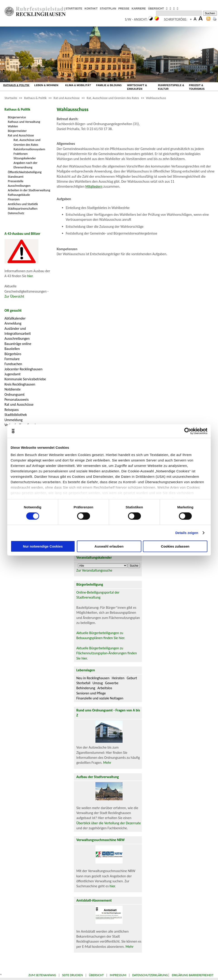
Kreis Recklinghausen (20, 384)
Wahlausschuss (156, 98)
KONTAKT (91, 9)
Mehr (107, 763)
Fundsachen (13, 364)
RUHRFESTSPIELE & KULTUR (171, 87)
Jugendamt (13, 374)
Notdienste (13, 389)
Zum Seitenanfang (42, 975)
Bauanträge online (18, 344)
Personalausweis (17, 399)
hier (30, 276)
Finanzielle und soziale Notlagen (100, 698)
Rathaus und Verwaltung (24, 122)
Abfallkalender (15, 318)
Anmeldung (13, 323)
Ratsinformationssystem (29, 149)
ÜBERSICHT (156, 9)
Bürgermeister (17, 131)
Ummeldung (14, 420)
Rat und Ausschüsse (67, 98)
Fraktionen (21, 154)
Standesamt (16, 177)
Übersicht (96, 975)
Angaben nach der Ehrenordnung (26, 165)
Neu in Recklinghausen (93, 678)
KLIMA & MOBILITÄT (78, 85)
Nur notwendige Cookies (43, 546)
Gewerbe (112, 683)
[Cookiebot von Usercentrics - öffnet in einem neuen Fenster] (188, 431)
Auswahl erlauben (109, 546)
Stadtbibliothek (16, 415)
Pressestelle (16, 181)
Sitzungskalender (25, 158)
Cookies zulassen (175, 546)
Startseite (11, 98)
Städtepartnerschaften (23, 209)
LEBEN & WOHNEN (46, 85)
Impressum (118, 975)
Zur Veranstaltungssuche (94, 570)
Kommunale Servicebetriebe (25, 379)
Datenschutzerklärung (150, 975)
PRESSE (124, 9)
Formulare (12, 359)
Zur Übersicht (14, 296)
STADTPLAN (108, 9)
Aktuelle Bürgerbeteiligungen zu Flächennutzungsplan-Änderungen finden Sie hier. (107, 653)
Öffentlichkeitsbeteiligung (25, 172)
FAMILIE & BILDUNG (109, 85)
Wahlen (13, 126)
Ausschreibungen (19, 186)
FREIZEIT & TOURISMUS (197, 87)
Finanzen (14, 199)
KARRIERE (139, 9)
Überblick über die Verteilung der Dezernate (108, 823)
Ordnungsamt (15, 394)
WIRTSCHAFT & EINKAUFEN (137, 87)
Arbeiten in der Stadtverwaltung (29, 190)
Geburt (132, 678)
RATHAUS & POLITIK (16, 85)
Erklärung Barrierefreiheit (193, 975)
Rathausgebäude (19, 195)
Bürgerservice (17, 117)
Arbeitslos (105, 688)
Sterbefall (83, 683)
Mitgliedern (94, 186)
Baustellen (12, 349)
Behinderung (86, 688)
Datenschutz (16, 213)
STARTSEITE (74, 9)
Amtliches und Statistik (23, 204)
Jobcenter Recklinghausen (24, 369)
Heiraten (118, 678)
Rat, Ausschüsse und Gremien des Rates (113, 98)
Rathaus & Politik (35, 98)
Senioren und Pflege (91, 693)
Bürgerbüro (13, 354)
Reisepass (12, 410)
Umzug (98, 683)
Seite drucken (73, 975)
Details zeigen (187, 533)
